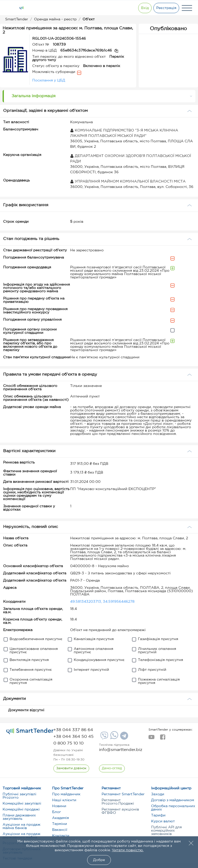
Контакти (61, 836)
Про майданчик (66, 794)
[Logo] (21, 8)
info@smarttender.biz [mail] (121, 750)
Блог (56, 812)
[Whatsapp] (114, 738)
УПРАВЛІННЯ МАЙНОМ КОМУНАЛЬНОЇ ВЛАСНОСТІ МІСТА (128, 181)
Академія (60, 818)
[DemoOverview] (112, 768)
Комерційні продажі (21, 809)
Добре (99, 860)
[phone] (73, 730)
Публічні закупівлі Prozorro (19, 796)
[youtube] (151, 739)
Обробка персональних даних (173, 808)
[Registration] (166, 8)
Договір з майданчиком (173, 800)
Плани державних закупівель (19, 817)
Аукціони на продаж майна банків (22, 826)
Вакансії (60, 830)
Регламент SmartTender (123, 794)
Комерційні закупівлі (22, 804)
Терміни (60, 824)
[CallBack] (71, 768)
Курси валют (163, 821)
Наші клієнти (64, 800)
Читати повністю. (128, 850)
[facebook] (163, 739)
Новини (59, 806)
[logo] (30, 731)
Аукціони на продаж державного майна (22, 836)
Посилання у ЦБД (49, 80)
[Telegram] (123, 738)
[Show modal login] (144, 8)
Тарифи (158, 815)
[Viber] (104, 738)
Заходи (158, 794)
